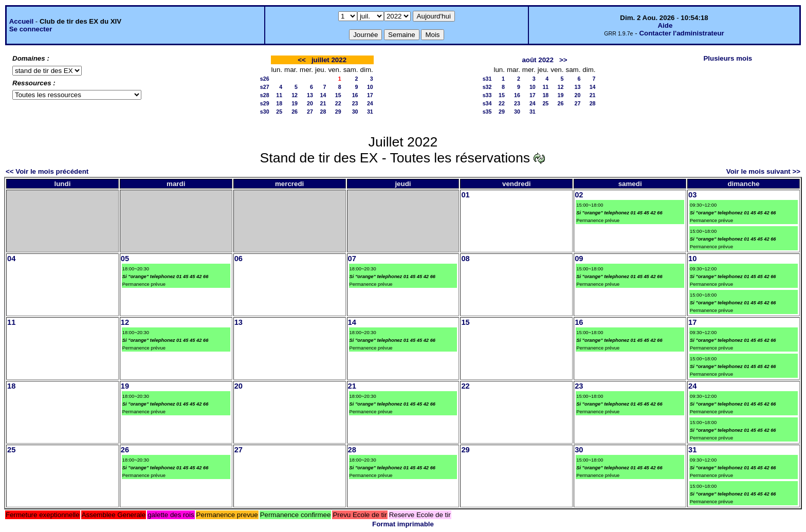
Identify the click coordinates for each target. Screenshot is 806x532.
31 (370, 112)
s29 (265, 103)
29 (338, 112)
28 (323, 112)
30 (355, 112)
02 (579, 195)
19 (295, 103)
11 (279, 95)
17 (370, 95)
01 (465, 195)
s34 (487, 103)
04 (11, 259)
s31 (487, 79)
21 (323, 103)
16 (355, 95)
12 (295, 95)
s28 (265, 95)
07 (352, 259)
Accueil (21, 21)
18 (279, 103)
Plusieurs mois (728, 58)
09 (579, 259)
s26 (265, 79)
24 (370, 103)
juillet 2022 (329, 60)
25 (279, 112)
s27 (265, 87)
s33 (487, 95)
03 (692, 195)
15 (338, 95)
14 (323, 95)
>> (563, 60)
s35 (487, 112)
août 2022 (538, 60)
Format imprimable (403, 524)
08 (465, 259)
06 (239, 259)
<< (302, 60)
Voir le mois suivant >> (763, 171)
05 (125, 259)
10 (370, 87)
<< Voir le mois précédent (47, 171)
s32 (487, 87)
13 (310, 95)
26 (295, 112)
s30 (265, 112)
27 (310, 112)
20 (310, 103)
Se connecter (31, 29)
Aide (665, 25)
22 (338, 103)
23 (355, 103)
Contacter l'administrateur (681, 33)
